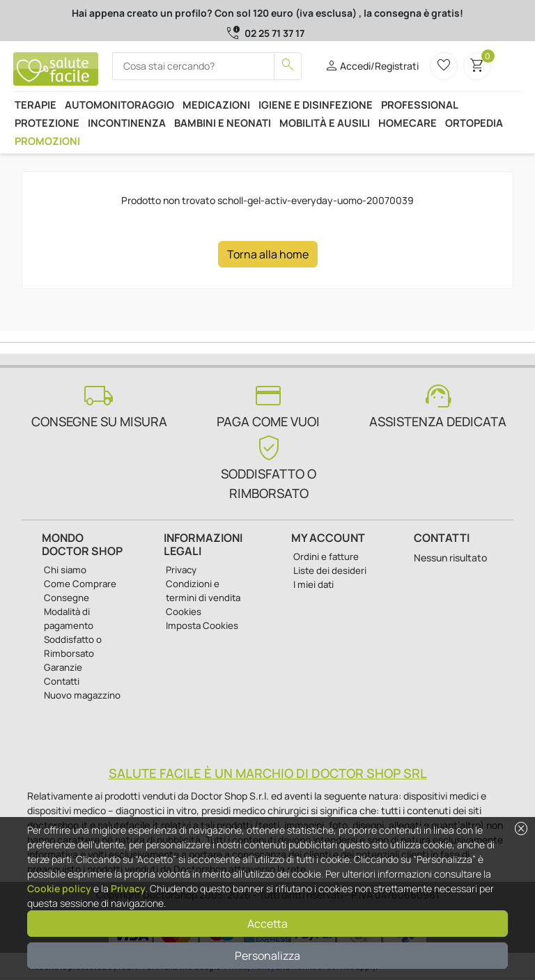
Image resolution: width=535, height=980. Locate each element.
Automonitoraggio (119, 104)
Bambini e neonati (223, 123)
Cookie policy (59, 888)
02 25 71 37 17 (274, 33)
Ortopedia (474, 123)
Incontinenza (127, 123)
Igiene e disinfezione (316, 104)
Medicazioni (216, 104)
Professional (420, 104)
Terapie (36, 104)
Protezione (47, 123)
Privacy (128, 888)
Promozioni (47, 141)
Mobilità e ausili (325, 123)
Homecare (408, 123)
